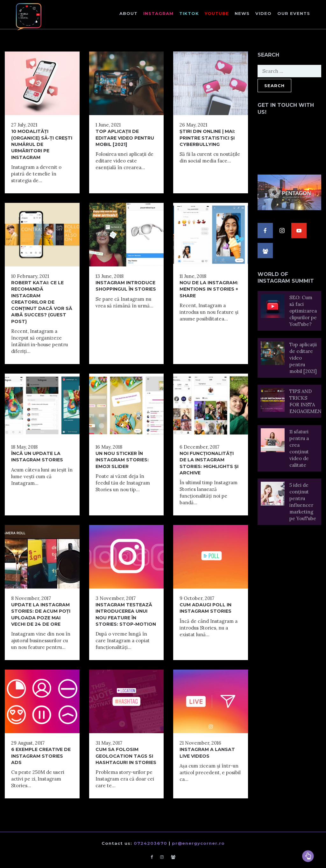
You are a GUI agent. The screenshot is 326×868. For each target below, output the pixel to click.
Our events (294, 13)
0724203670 (150, 843)
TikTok (189, 13)
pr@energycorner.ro (198, 843)
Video (263, 13)
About (128, 13)
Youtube (217, 13)
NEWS (242, 13)
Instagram (158, 13)
